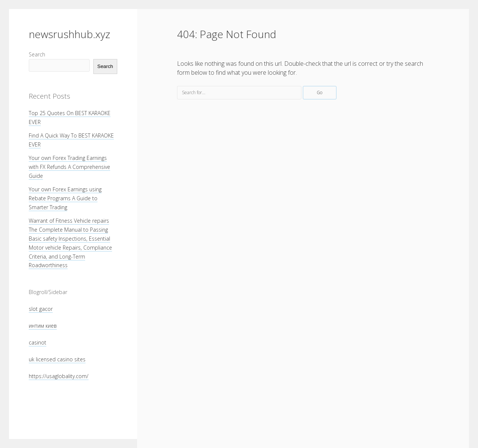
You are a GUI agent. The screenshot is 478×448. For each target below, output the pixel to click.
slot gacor (41, 309)
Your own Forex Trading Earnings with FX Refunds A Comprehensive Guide (69, 167)
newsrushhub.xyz (69, 34)
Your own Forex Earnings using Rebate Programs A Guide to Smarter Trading (65, 198)
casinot (38, 342)
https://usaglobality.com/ (59, 376)
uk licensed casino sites (57, 359)
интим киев (43, 326)
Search (37, 54)
